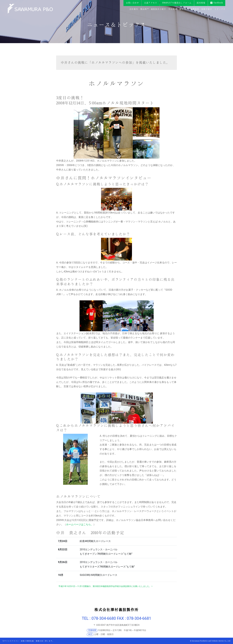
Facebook (218, 3)
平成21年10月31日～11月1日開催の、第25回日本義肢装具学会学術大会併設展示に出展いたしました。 (105, 586)
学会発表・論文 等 (177, 9)
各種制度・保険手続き (201, 9)
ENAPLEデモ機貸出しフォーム (177, 3)
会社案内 (134, 9)
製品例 (144, 9)
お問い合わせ (132, 3)
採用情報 (201, 3)
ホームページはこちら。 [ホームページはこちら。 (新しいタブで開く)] (80, 524)
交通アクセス (151, 3)
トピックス (220, 9)
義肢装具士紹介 (158, 9)
